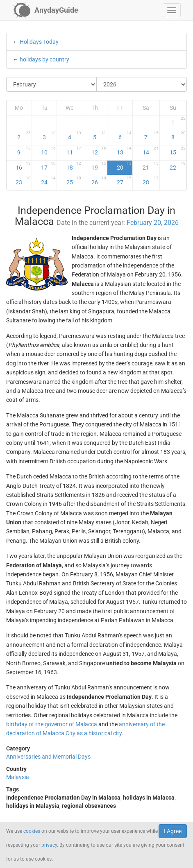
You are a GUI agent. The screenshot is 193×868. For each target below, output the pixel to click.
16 (23, 166)
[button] (172, 10)
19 (99, 166)
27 (124, 181)
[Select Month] (52, 84)
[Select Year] (142, 84)
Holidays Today (39, 42)
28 (150, 181)
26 (99, 181)
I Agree (173, 831)
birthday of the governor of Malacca (52, 724)
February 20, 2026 (153, 223)
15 (178, 151)
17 (48, 166)
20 (124, 166)
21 (150, 166)
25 (74, 181)
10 (48, 151)
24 (48, 181)
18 (74, 166)
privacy (49, 845)
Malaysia (18, 777)
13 (124, 151)
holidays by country (44, 59)
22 (178, 166)
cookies (32, 831)
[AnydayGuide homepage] (45, 10)
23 (23, 181)
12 (99, 151)
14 (150, 151)
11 (74, 151)
